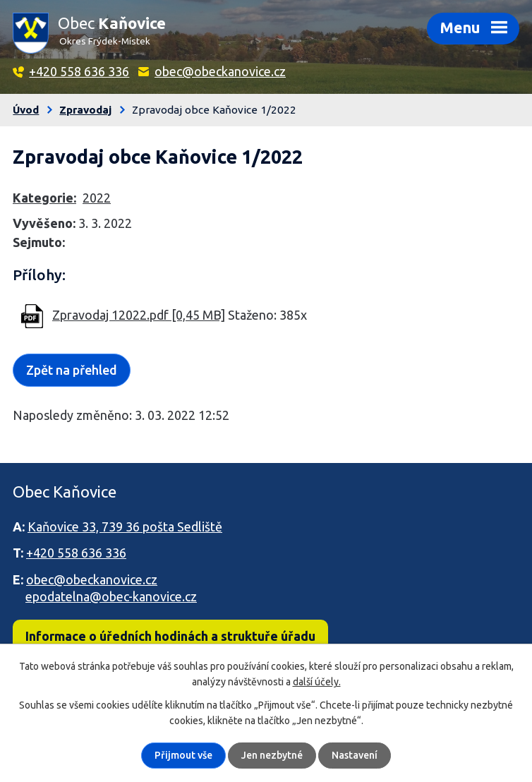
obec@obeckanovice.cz (220, 71)
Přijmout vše (183, 755)
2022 (97, 198)
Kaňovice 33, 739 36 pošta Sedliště (125, 527)
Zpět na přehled (72, 370)
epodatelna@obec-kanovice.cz (111, 596)
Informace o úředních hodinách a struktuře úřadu (170, 636)
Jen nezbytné (272, 755)
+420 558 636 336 (79, 71)
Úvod (26, 110)
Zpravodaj (85, 110)
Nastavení (355, 755)
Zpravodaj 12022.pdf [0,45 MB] (139, 315)
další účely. (317, 682)
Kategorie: (44, 198)
